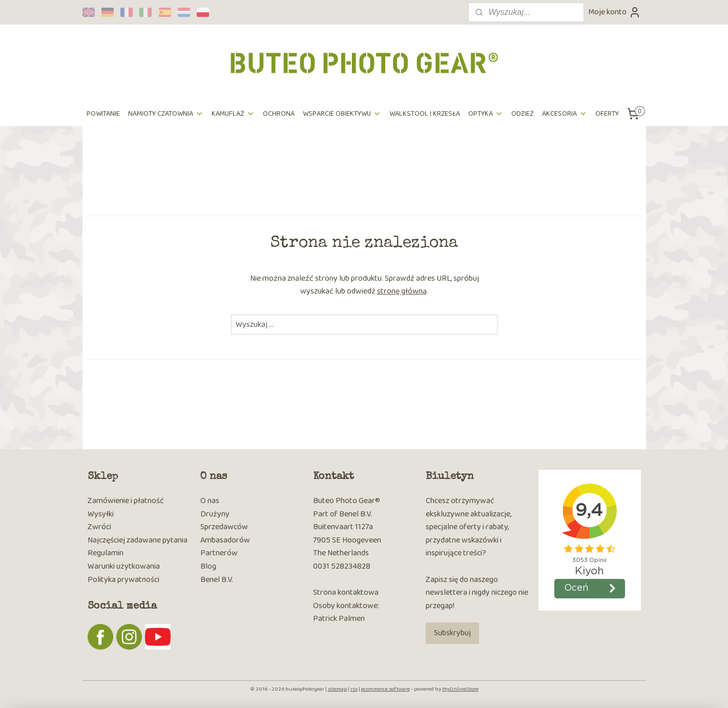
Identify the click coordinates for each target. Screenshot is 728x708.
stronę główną (402, 291)
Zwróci (99, 527)
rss (354, 689)
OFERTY (607, 114)
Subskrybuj (452, 633)
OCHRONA (279, 114)
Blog (208, 566)
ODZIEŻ (523, 114)
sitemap (337, 689)
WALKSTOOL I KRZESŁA (425, 114)
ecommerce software (386, 689)
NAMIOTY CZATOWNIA (166, 114)
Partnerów (219, 553)
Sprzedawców (224, 527)
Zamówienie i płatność (126, 501)
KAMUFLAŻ (233, 114)
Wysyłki (101, 514)
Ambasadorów (225, 540)
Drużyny (215, 514)
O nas (210, 501)
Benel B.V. (217, 580)
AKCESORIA (565, 114)
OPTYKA (486, 114)
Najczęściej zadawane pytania (138, 540)
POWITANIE (103, 114)
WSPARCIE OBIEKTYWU (342, 114)
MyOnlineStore (460, 689)
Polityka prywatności (123, 580)
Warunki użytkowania (124, 566)
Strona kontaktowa (346, 592)
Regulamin (106, 553)
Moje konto (615, 12)
